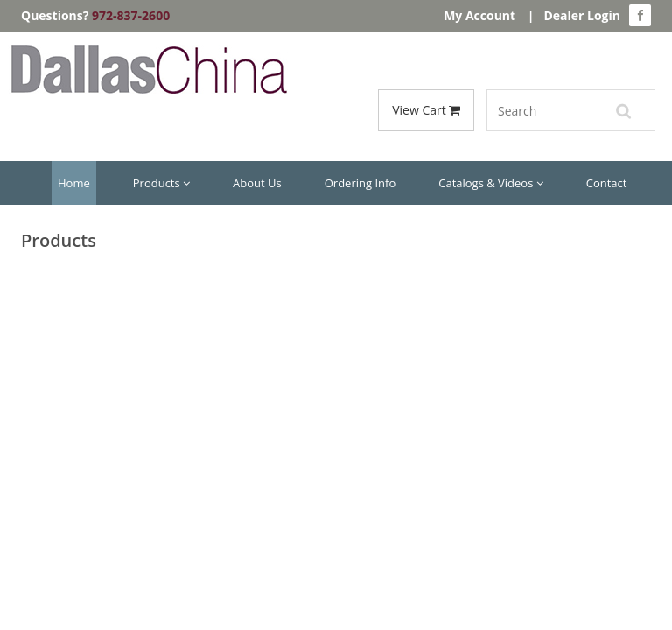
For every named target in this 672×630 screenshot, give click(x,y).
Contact (607, 183)
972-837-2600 (131, 15)
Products (161, 183)
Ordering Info (360, 183)
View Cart (426, 110)
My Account (479, 15)
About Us (257, 183)
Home (74, 183)
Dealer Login (582, 15)
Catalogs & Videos (491, 183)
